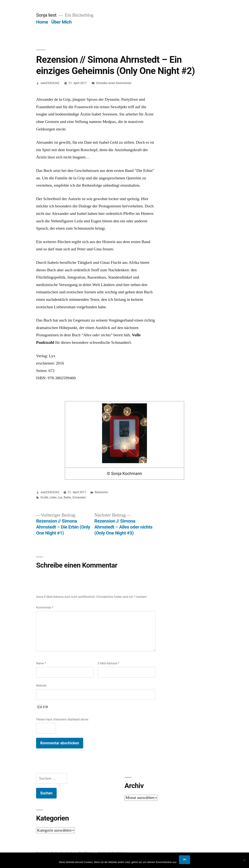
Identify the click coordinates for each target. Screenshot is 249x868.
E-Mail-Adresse (109, 663)
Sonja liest (46, 15)
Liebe (53, 497)
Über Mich (61, 22)
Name (41, 663)
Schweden (79, 497)
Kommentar (45, 607)
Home (42, 22)
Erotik (44, 497)
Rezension (101, 492)
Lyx (60, 497)
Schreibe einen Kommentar (114, 83)
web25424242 (50, 83)
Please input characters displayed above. (63, 719)
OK (184, 859)
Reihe (67, 497)
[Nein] (244, 860)
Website (41, 686)
